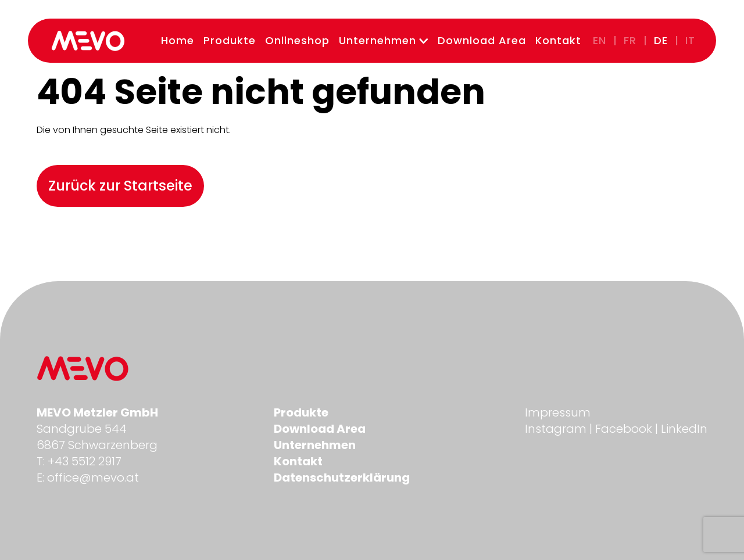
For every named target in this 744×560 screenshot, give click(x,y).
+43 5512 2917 (85, 461)
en (600, 40)
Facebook (624, 429)
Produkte (230, 40)
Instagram (556, 429)
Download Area (482, 40)
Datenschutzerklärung (342, 478)
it (690, 40)
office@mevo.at (93, 478)
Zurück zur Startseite (120, 186)
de (661, 40)
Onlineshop (297, 40)
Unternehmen (383, 40)
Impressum (558, 412)
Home (178, 40)
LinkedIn (684, 429)
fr (630, 40)
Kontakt (558, 40)
